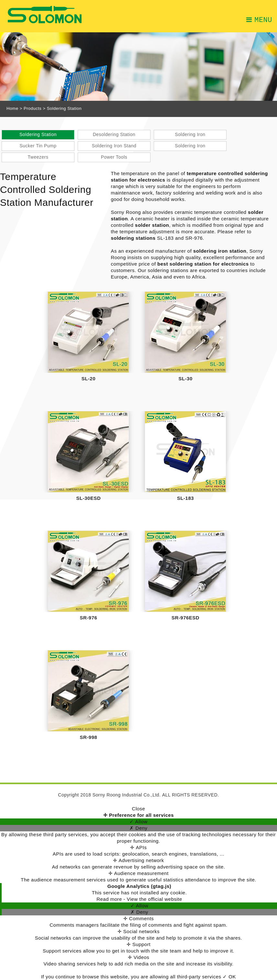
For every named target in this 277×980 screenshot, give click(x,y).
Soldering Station (38, 134)
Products (33, 108)
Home (12, 108)
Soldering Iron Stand (114, 146)
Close (139, 809)
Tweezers (38, 157)
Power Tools (114, 157)
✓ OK (229, 977)
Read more (110, 899)
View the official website (155, 899)
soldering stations (133, 238)
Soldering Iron (190, 134)
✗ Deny (138, 828)
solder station (152, 225)
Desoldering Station (114, 134)
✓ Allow (138, 822)
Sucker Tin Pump (38, 146)
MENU (259, 19)
